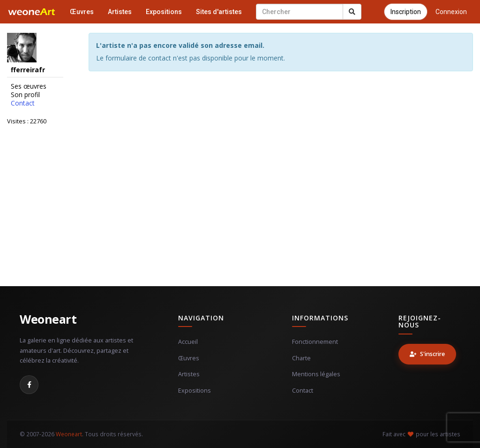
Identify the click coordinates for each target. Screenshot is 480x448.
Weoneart (48, 319)
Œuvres (82, 12)
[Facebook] (29, 385)
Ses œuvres (29, 86)
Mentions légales (316, 374)
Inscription (406, 12)
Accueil (188, 342)
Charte (301, 358)
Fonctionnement (315, 342)
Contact (23, 103)
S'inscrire (427, 354)
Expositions (164, 12)
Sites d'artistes (219, 12)
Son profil (25, 95)
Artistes (120, 12)
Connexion (451, 12)
